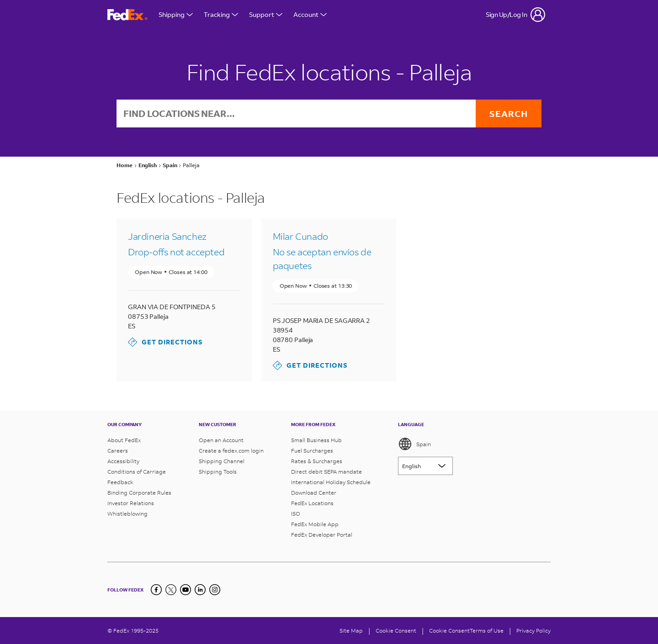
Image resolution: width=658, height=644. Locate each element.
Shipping (176, 14)
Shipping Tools (218, 472)
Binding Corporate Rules (139, 493)
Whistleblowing (127, 514)
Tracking (221, 14)
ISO (296, 514)
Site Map (351, 631)
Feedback (120, 482)
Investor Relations (131, 503)
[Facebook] (156, 590)
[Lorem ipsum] (425, 466)
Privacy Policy (533, 631)
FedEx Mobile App (315, 524)
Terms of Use (487, 631)
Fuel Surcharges (312, 451)
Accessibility (123, 461)
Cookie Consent (449, 631)
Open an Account (221, 440)
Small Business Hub (316, 440)
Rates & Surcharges (317, 461)
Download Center (314, 493)
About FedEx (124, 440)
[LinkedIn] (200, 590)
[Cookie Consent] (396, 631)
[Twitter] (171, 590)
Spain (414, 444)
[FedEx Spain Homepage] (127, 15)
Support (266, 14)
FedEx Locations (312, 503)
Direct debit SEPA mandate (326, 472)
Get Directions (165, 342)
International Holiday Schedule (331, 482)
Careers (118, 451)
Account (310, 14)
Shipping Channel (222, 461)
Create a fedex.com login (231, 451)
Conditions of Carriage (137, 472)
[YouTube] (186, 590)
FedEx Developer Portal (322, 535)
